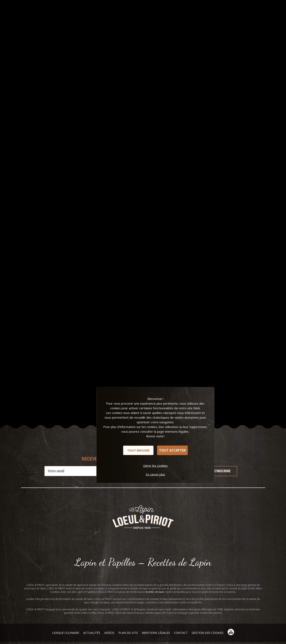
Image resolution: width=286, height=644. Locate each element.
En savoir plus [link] (155, 474)
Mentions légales (156, 633)
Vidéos (109, 633)
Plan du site (128, 633)
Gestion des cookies (208, 633)
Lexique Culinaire (66, 633)
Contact (181, 633)
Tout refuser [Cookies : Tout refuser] (138, 450)
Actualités (92, 633)
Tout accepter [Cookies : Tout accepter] (172, 450)
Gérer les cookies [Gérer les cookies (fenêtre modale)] (155, 465)
